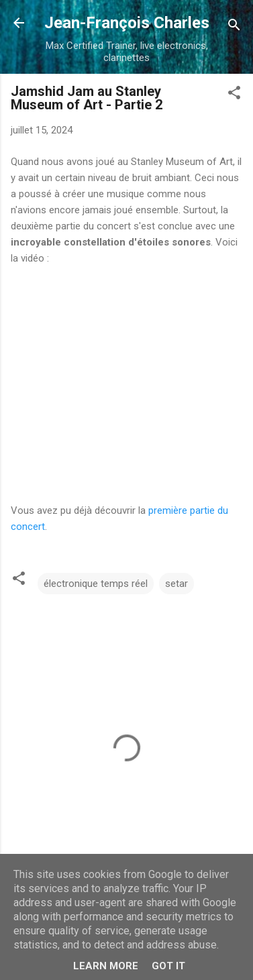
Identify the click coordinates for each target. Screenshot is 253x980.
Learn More (106, 966)
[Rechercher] (234, 27)
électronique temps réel (96, 584)
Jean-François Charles (127, 23)
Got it (168, 966)
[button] (234, 95)
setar (176, 584)
